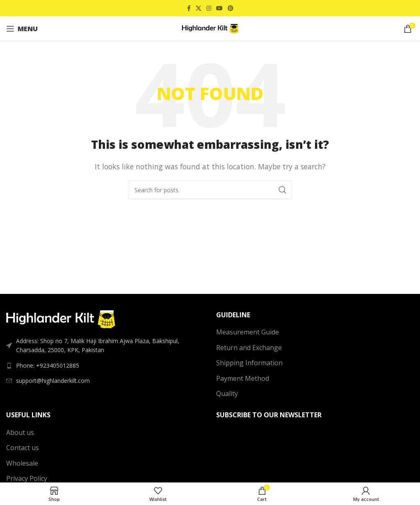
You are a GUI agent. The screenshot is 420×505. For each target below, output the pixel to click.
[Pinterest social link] (231, 8)
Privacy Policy (27, 478)
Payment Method (243, 378)
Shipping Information (249, 363)
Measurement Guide (248, 332)
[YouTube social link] (219, 8)
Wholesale (22, 463)
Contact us (23, 448)
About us (20, 432)
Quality (227, 394)
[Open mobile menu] (22, 29)
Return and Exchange (249, 348)
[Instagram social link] (209, 8)
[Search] (210, 190)
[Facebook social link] (189, 8)
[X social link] (199, 8)
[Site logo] (210, 28)
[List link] (105, 366)
